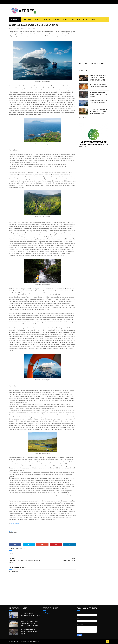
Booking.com (13, 532)
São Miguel (37, 20)
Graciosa (56, 20)
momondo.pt (15, 524)
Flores (86, 20)
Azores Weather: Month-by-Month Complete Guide (99, 102)
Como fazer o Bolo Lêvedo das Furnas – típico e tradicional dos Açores (98, 78)
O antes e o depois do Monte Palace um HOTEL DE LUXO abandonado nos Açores (99, 111)
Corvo (93, 20)
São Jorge (65, 20)
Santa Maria (27, 20)
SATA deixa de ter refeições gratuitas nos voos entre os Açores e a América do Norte (29, 623)
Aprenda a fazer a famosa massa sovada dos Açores (98, 85)
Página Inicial (15, 20)
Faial (79, 20)
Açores (24, 28)
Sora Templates (18, 642)
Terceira (47, 20)
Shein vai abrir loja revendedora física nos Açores (30, 614)
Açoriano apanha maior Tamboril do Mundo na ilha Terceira (99, 95)
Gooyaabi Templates (34, 642)
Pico (73, 20)
